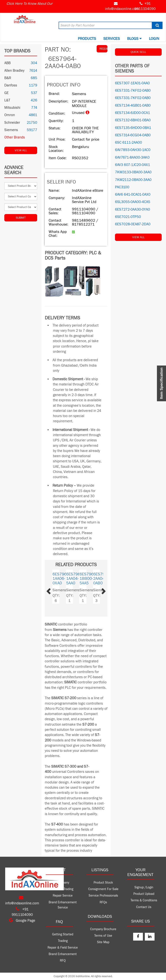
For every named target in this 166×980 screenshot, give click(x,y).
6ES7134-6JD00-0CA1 (132, 113)
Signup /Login (144, 887)
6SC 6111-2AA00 (128, 143)
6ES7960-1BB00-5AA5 (88, 579)
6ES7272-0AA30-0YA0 (132, 210)
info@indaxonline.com (122, 9)
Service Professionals (103, 896)
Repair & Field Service (63, 948)
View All (21, 150)
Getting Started (63, 934)
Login (154, 39)
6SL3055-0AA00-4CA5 (133, 202)
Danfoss (11, 85)
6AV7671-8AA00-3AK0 (132, 158)
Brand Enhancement (63, 954)
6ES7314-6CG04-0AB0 (133, 135)
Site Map (103, 942)
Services (112, 39)
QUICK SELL (138, 52)
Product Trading (63, 889)
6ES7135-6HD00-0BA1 (133, 128)
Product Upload (144, 894)
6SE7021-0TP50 (128, 217)
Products (87, 39)
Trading (63, 941)
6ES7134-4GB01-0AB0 (133, 106)
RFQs (103, 902)
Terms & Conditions (144, 900)
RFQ (63, 961)
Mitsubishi (12, 108)
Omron (10, 115)
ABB (7, 63)
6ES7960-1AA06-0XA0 (61, 579)
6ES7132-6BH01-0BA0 (133, 120)
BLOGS (134, 39)
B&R (8, 78)
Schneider (12, 123)
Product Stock (103, 883)
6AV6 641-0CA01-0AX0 (133, 195)
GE (6, 93)
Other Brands (15, 137)
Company (63, 883)
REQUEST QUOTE (103, 49)
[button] (53, 590)
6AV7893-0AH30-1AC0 (133, 150)
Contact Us (144, 907)
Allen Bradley (14, 71)
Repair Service (63, 896)
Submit (21, 218)
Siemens (11, 130)
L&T (7, 100)
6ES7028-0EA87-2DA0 (133, 224)
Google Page (22, 921)
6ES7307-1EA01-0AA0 (132, 83)
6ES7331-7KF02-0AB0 (133, 91)
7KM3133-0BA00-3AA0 (133, 172)
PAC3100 (122, 187)
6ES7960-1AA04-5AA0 (75, 579)
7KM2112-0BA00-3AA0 (133, 180)
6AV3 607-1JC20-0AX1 (132, 165)
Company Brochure (103, 929)
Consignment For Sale (103, 889)
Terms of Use (103, 936)
